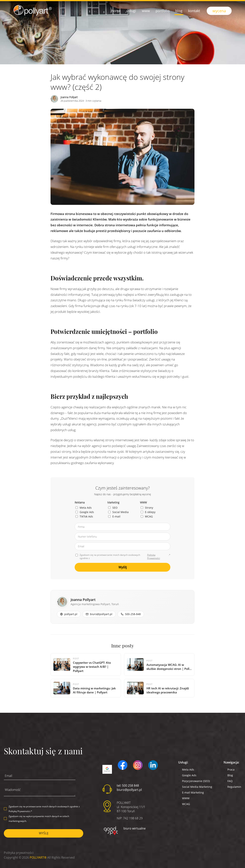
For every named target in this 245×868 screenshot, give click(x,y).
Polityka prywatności (19, 853)
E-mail (114, 516)
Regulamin (234, 787)
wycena (219, 11)
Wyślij (123, 567)
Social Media (118, 512)
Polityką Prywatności (19, 811)
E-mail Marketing (193, 792)
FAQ (230, 781)
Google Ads (85, 512)
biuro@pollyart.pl (129, 790)
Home (116, 11)
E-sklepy (148, 512)
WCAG (147, 516)
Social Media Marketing (197, 787)
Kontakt (194, 11)
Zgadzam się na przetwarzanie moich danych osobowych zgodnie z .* (123, 557)
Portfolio (163, 11)
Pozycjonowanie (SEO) (196, 781)
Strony (147, 508)
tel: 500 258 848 (128, 785)
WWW (186, 798)
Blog (179, 11)
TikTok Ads (84, 516)
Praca (231, 770)
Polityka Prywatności (154, 557)
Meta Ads (84, 508)
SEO (113, 508)
